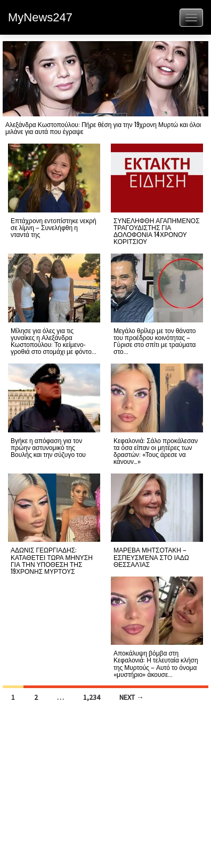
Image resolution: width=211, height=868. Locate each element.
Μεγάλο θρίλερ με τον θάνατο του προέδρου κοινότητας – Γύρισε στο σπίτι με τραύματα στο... (155, 341)
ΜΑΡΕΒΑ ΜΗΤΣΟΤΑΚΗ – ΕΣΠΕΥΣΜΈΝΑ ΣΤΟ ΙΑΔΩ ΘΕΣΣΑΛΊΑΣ (151, 557)
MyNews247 (40, 17)
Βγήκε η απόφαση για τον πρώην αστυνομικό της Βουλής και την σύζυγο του (48, 447)
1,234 (92, 697)
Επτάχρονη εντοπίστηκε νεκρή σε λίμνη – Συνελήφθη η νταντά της (54, 227)
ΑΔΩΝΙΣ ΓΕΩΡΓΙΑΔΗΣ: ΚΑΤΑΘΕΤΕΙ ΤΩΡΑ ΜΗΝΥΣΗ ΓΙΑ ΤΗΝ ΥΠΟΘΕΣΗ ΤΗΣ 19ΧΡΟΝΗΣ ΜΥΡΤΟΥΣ (52, 560)
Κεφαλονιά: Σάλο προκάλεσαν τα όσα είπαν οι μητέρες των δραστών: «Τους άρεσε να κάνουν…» (156, 451)
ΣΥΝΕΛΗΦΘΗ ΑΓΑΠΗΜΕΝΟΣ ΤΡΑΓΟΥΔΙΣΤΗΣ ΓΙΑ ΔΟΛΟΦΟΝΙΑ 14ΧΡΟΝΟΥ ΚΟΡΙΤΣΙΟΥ (157, 231)
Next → (132, 697)
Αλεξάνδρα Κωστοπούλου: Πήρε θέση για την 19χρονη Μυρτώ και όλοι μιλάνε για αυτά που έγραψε (103, 128)
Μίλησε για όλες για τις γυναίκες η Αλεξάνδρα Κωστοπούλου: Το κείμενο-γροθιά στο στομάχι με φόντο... (54, 341)
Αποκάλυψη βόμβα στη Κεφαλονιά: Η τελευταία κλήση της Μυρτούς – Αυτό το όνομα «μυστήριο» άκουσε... (156, 663)
